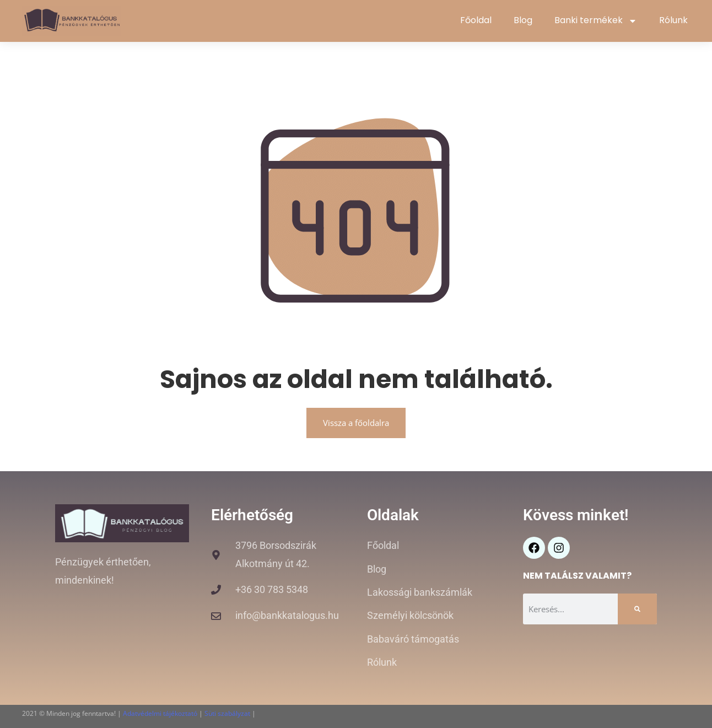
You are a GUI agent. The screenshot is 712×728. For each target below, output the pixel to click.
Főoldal (476, 20)
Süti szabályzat (227, 713)
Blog (523, 20)
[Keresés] (637, 609)
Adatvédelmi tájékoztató (160, 713)
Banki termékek (596, 21)
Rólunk (673, 20)
